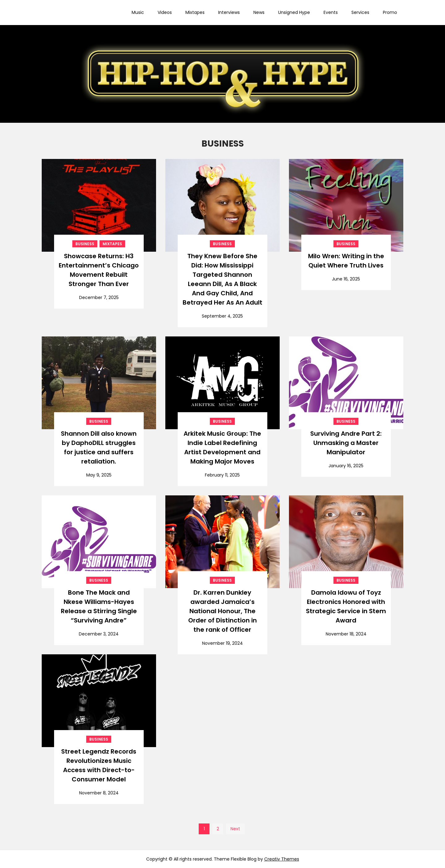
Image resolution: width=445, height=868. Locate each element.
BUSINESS (85, 244)
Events (331, 12)
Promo (390, 12)
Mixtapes (195, 12)
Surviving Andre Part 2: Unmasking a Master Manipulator (346, 443)
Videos (165, 12)
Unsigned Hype (294, 12)
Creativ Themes (282, 859)
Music (138, 12)
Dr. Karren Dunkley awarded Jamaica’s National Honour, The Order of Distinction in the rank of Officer (222, 611)
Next (235, 829)
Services (360, 12)
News (259, 12)
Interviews (229, 12)
